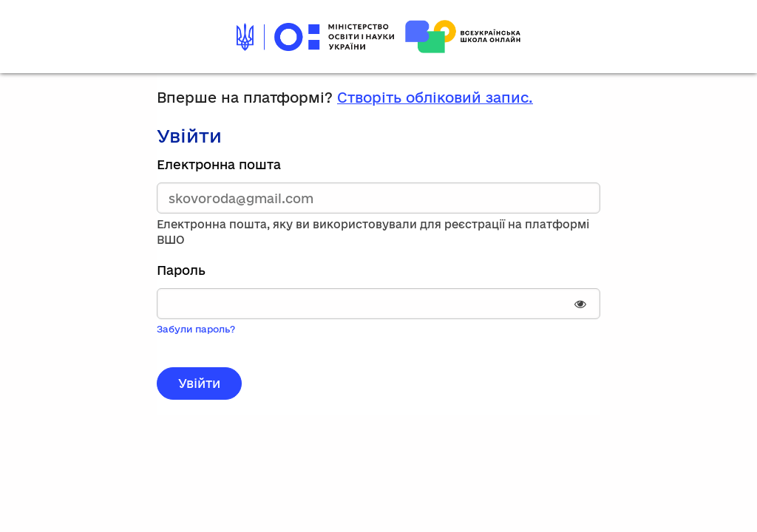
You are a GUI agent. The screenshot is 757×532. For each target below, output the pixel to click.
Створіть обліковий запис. (435, 98)
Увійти (199, 383)
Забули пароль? (196, 329)
